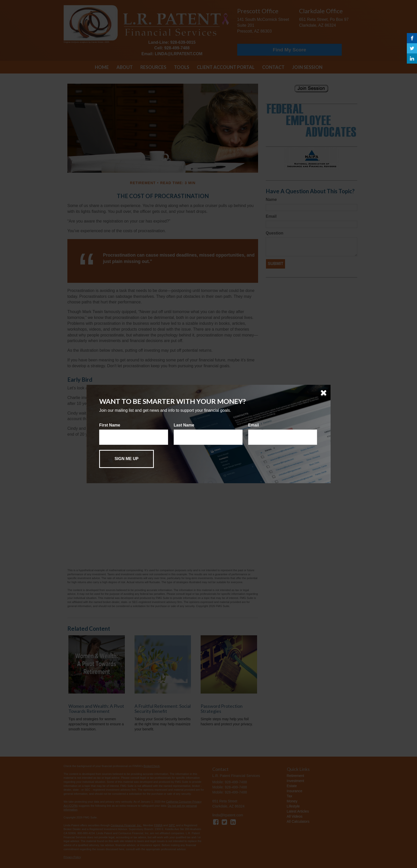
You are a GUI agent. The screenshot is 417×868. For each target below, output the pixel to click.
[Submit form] (126, 459)
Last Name (184, 425)
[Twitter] (412, 48)
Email (254, 425)
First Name (110, 425)
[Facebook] (412, 38)
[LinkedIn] (412, 58)
